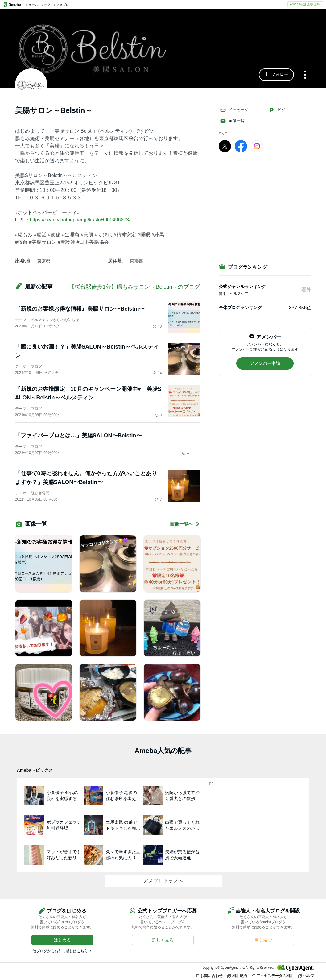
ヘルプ (306, 976)
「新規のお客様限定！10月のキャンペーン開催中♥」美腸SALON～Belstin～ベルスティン (88, 393)
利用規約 (237, 976)
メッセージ (234, 110)
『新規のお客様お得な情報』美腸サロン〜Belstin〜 (80, 309)
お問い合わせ (209, 976)
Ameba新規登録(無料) (305, 4)
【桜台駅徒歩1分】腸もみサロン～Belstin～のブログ (134, 287)
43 (157, 326)
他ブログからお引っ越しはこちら (60, 951)
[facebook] (241, 146)
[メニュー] (305, 75)
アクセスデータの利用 (273, 976)
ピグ (277, 110)
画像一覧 (232, 121)
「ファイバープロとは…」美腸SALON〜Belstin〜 (78, 436)
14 (157, 373)
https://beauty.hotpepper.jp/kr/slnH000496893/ (80, 220)
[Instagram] (257, 146)
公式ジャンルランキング (242, 287)
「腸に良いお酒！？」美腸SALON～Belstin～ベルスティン (87, 351)
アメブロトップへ (163, 881)
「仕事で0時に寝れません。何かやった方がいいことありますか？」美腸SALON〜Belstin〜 (86, 478)
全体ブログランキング (240, 308)
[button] (276, 75)
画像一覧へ (185, 524)
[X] (225, 146)
